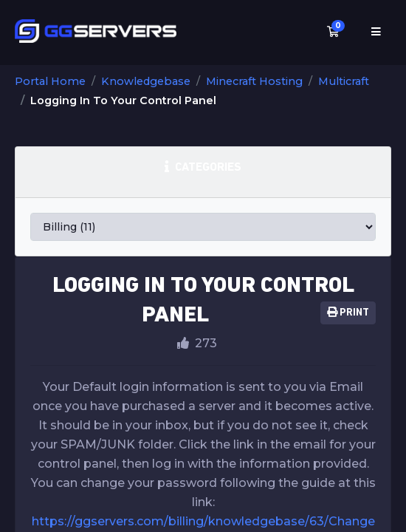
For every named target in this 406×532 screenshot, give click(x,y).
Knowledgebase (146, 81)
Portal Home (50, 81)
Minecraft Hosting (254, 81)
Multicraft (344, 81)
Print (348, 313)
